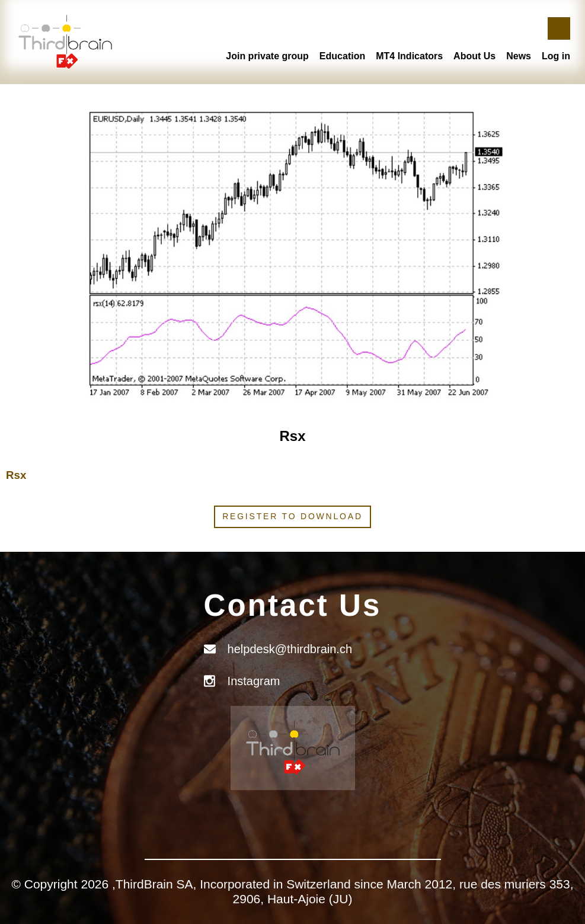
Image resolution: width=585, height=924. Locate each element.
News (519, 56)
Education (342, 56)
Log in (556, 56)
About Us (474, 56)
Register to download (292, 516)
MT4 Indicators (409, 56)
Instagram (254, 681)
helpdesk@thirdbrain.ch (290, 649)
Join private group (267, 56)
